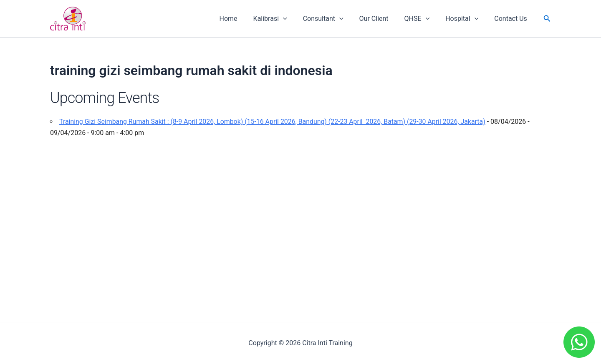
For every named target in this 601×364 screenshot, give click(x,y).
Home (245, 19)
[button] (547, 19)
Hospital (466, 19)
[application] (297, 19)
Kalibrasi (284, 19)
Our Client (383, 19)
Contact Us (512, 19)
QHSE (423, 19)
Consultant (335, 19)
